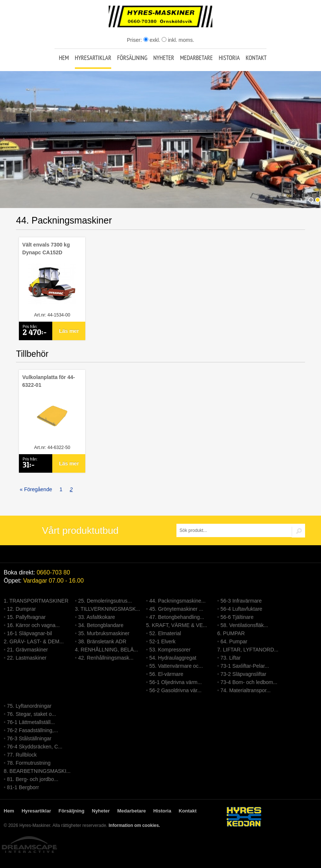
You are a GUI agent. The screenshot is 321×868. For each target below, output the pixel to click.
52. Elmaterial (165, 633)
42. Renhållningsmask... (106, 658)
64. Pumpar (234, 641)
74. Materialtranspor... (246, 690)
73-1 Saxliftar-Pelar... (245, 666)
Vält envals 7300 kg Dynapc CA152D (46, 249)
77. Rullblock (22, 755)
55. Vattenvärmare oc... (176, 666)
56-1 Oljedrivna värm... (176, 682)
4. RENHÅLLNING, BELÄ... (106, 650)
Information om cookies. (134, 825)
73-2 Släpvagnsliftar (244, 674)
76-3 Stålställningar (29, 738)
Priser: (135, 40)
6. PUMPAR (231, 633)
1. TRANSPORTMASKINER (36, 601)
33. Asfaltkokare (97, 617)
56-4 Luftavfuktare (241, 609)
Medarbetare (196, 58)
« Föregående (36, 489)
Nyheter (163, 58)
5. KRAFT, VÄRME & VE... (177, 625)
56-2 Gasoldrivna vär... (176, 690)
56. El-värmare (166, 674)
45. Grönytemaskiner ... (176, 609)
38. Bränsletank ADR (102, 641)
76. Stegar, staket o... (32, 714)
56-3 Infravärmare (241, 601)
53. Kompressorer (170, 650)
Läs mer (69, 331)
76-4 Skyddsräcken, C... (35, 747)
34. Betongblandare (101, 625)
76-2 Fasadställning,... (33, 730)
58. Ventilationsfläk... (244, 625)
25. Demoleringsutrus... (105, 601)
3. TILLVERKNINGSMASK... (107, 609)
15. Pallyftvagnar (26, 617)
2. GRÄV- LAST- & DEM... (34, 641)
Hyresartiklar (93, 58)
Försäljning (132, 58)
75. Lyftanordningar (29, 706)
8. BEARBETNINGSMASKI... (37, 771)
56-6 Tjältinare (237, 617)
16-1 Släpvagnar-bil (29, 633)
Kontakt (256, 58)
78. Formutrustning (29, 763)
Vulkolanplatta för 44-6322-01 (49, 381)
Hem (64, 58)
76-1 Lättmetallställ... (31, 722)
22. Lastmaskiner (27, 658)
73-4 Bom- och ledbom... (249, 682)
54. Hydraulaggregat (173, 658)
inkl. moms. (178, 40)
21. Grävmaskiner (27, 650)
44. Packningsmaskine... (178, 601)
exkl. (152, 40)
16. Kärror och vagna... (33, 625)
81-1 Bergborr (23, 787)
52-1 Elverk (163, 641)
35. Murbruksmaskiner (104, 633)
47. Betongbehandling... (177, 617)
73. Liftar (231, 658)
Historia (229, 58)
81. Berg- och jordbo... (33, 779)
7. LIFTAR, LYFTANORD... (248, 650)
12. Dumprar (21, 609)
